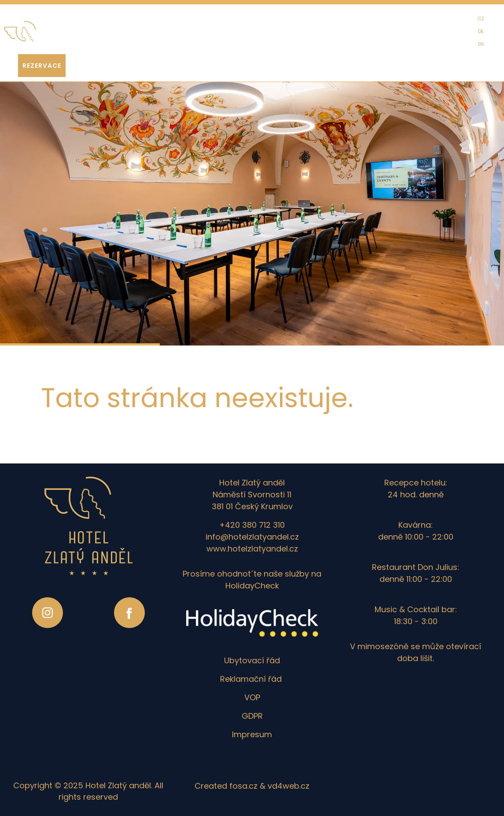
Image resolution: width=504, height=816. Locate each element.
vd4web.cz (289, 786)
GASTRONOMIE (111, 34)
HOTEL (69, 34)
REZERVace (42, 66)
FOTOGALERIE (294, 34)
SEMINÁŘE (192, 34)
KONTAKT (338, 34)
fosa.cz (243, 786)
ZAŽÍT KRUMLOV (241, 34)
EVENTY (155, 34)
